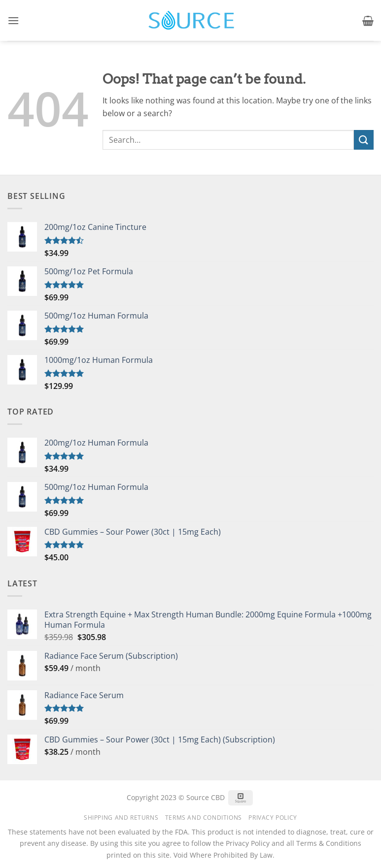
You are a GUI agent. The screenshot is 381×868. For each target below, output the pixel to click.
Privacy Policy (273, 818)
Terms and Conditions (204, 818)
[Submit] (364, 140)
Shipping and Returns (121, 818)
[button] (13, 20)
